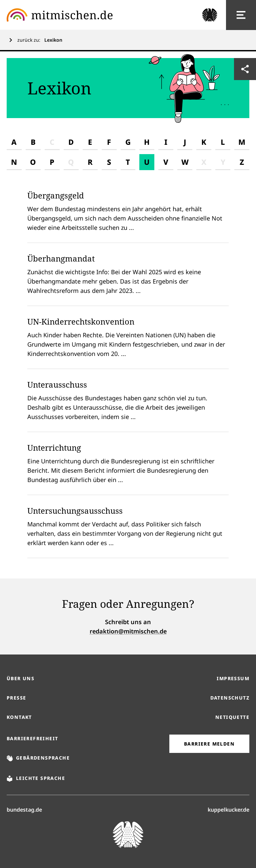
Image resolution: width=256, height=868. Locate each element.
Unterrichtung (54, 448)
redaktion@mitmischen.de (128, 631)
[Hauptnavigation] (241, 15)
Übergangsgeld (56, 195)
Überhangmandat (61, 258)
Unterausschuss (57, 384)
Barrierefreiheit (32, 738)
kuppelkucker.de (228, 809)
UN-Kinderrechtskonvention (81, 321)
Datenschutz (230, 698)
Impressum (233, 678)
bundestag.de (24, 809)
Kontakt (19, 717)
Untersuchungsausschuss (75, 511)
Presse (16, 698)
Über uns (20, 678)
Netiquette (232, 717)
